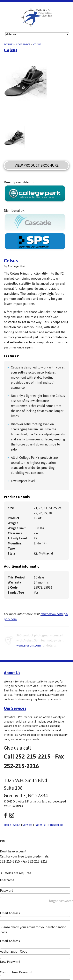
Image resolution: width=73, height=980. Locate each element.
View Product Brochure (37, 165)
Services (27, 825)
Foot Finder (23, 44)
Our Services (15, 708)
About (17, 825)
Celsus (37, 44)
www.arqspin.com (29, 645)
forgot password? (61, 901)
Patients (9, 44)
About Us (12, 673)
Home (7, 825)
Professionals (55, 825)
